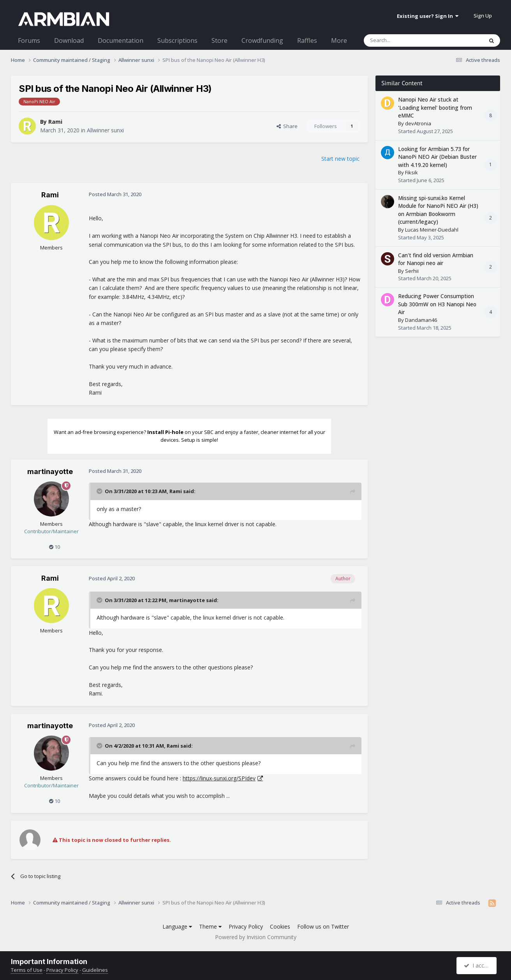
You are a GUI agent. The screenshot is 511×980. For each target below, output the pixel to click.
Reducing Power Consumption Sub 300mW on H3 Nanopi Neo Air (437, 304)
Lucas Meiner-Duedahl (432, 230)
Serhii (412, 271)
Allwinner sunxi (105, 130)
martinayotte (50, 472)
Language (177, 926)
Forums (29, 40)
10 (55, 547)
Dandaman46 (421, 320)
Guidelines (95, 970)
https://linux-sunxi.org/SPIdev (219, 778)
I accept (478, 965)
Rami (55, 122)
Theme (210, 926)
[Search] (404, 40)
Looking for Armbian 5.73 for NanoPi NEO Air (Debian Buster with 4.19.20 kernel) (437, 157)
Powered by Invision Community (256, 937)
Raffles (307, 40)
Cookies (280, 926)
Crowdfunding (262, 40)
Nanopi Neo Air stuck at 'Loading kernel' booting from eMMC (435, 107)
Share (287, 126)
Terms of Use (27, 970)
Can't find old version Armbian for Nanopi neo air (436, 259)
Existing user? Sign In (428, 16)
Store (219, 40)
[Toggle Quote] (100, 491)
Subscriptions (177, 40)
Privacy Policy (246, 926)
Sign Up (483, 16)
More (339, 40)
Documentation (121, 40)
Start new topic (340, 159)
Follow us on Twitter (323, 926)
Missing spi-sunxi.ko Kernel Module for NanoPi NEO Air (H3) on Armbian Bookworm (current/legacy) (438, 210)
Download (69, 40)
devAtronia (418, 123)
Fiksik (411, 172)
